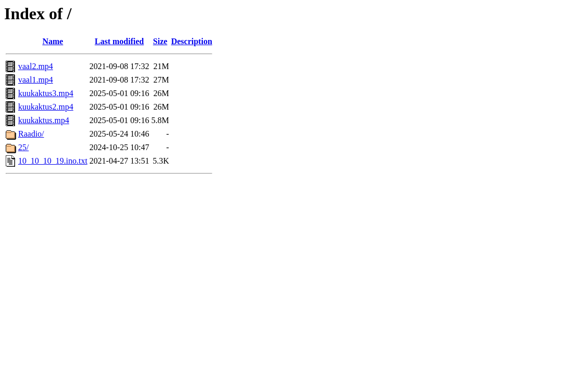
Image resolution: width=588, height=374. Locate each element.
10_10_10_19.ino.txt (53, 161)
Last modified (120, 41)
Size (160, 41)
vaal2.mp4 (36, 66)
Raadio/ (31, 134)
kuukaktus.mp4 (44, 120)
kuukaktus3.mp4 (46, 93)
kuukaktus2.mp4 (46, 107)
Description (192, 41)
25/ (23, 147)
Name (53, 41)
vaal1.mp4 (36, 80)
